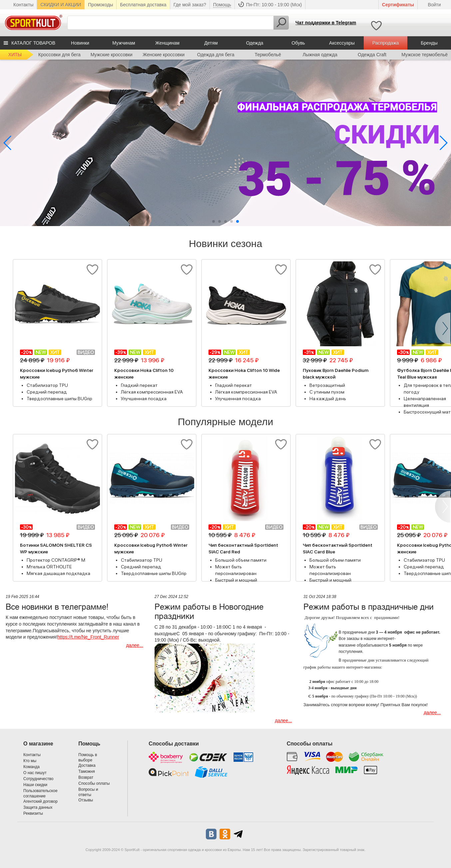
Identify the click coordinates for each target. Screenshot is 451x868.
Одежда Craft (372, 55)
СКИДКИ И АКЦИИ (61, 5)
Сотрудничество (38, 779)
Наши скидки (35, 785)
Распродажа (386, 43)
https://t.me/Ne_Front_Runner (88, 637)
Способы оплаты (94, 783)
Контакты (23, 5)
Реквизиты (33, 813)
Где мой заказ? (190, 5)
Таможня (86, 771)
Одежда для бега (216, 55)
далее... (134, 645)
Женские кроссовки (164, 55)
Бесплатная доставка (143, 5)
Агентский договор (40, 801)
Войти (434, 5)
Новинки (80, 43)
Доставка (87, 765)
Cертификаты (398, 5)
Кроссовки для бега (59, 55)
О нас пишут (35, 773)
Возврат (86, 777)
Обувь (298, 43)
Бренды (429, 43)
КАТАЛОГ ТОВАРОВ (33, 43)
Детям (211, 43)
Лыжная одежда (320, 55)
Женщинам (167, 43)
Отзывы (86, 800)
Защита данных (38, 807)
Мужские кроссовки (112, 55)
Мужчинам (124, 43)
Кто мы (30, 761)
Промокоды (100, 5)
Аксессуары (342, 43)
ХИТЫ (15, 55)
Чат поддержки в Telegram (326, 23)
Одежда (255, 43)
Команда (31, 767)
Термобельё (268, 55)
